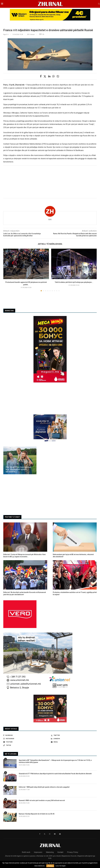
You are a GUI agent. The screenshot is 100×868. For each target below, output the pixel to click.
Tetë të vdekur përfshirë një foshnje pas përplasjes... (74, 282)
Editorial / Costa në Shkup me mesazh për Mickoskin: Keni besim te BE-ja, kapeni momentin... (24, 556)
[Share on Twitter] (45, 76)
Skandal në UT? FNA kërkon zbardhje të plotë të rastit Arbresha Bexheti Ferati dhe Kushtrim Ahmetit (55, 774)
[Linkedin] (74, 739)
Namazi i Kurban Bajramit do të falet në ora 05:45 (37, 814)
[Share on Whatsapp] (53, 76)
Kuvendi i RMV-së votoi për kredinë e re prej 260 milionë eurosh (42, 800)
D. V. (50, 220)
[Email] (74, 742)
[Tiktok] (26, 745)
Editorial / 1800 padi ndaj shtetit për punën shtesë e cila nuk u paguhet (44, 787)
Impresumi (38, 852)
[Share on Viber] (58, 76)
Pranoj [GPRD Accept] (50, 866)
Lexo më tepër (61, 866)
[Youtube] (26, 742)
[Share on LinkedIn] (49, 76)
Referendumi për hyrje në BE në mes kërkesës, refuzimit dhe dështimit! (73, 556)
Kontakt (60, 852)
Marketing (50, 852)
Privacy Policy (73, 852)
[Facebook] (26, 735)
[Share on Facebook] (41, 76)
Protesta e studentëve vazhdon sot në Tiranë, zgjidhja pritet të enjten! (75, 593)
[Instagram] (26, 739)
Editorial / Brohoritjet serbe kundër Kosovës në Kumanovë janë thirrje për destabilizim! (25, 593)
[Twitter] (74, 735)
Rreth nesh (26, 852)
